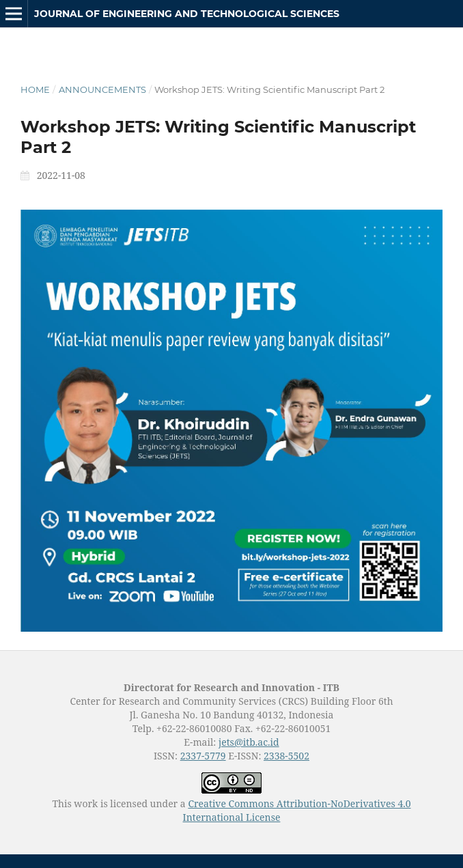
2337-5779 (203, 756)
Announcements (102, 89)
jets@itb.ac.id (249, 742)
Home (35, 89)
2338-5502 (286, 756)
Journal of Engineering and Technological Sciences (187, 14)
